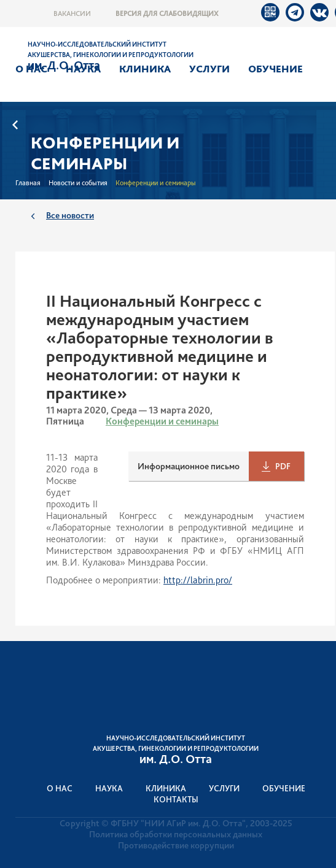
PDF (283, 466)
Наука (83, 69)
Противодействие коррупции (176, 845)
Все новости (70, 215)
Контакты (176, 799)
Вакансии (72, 13)
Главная (28, 183)
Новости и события (78, 183)
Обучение (275, 69)
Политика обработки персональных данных (176, 834)
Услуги (209, 69)
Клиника (145, 69)
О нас (31, 69)
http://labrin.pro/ (198, 580)
